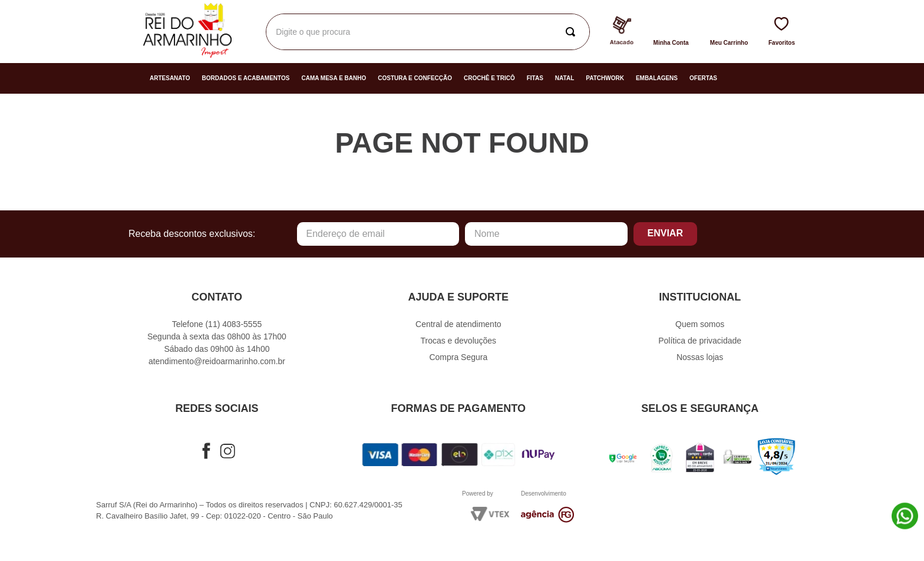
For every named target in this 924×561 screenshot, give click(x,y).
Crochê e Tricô (489, 78)
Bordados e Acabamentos (246, 78)
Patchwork (605, 78)
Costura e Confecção (415, 78)
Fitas (535, 78)
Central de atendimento (458, 324)
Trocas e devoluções (458, 341)
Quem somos (700, 324)
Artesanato (170, 78)
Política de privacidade (700, 341)
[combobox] (428, 32)
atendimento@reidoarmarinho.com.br (217, 361)
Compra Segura (458, 357)
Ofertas (703, 78)
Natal (565, 78)
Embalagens (657, 78)
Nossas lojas (700, 357)
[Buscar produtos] (573, 32)
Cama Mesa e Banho (334, 78)
